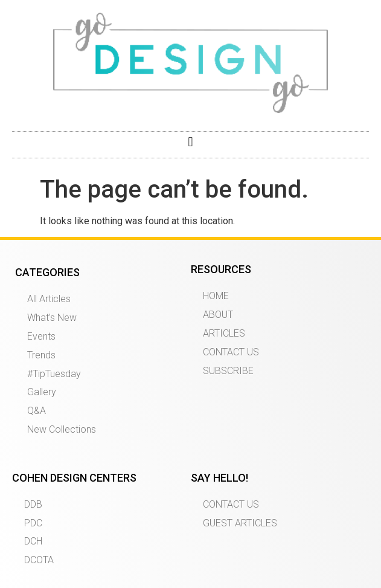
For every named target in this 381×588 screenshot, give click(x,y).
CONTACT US (231, 352)
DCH (33, 541)
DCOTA (39, 560)
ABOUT (218, 315)
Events (41, 336)
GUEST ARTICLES (240, 523)
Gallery (42, 392)
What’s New (52, 318)
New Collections (62, 429)
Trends (41, 355)
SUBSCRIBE (228, 371)
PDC (33, 523)
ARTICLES (224, 333)
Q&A (37, 411)
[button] (191, 142)
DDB (33, 504)
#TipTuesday (54, 374)
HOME (216, 296)
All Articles (49, 299)
